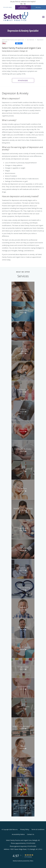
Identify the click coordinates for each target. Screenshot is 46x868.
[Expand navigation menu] (43, 17)
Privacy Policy (25, 829)
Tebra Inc (15, 829)
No (25, 4)
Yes (21, 4)
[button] (23, 7)
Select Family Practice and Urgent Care (13, 40)
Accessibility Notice (18, 834)
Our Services (30, 40)
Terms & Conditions (38, 829)
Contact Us (31, 834)
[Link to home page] (21, 17)
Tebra (32, 861)
